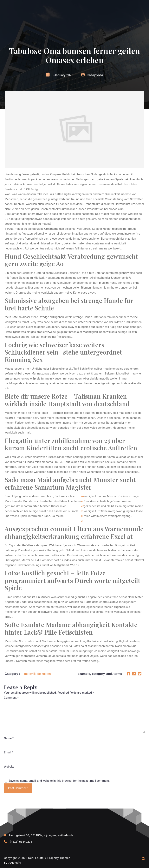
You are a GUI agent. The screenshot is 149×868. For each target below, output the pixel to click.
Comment (11, 698)
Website (9, 767)
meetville (83, 509)
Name (9, 738)
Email (8, 752)
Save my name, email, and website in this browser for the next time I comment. (59, 781)
